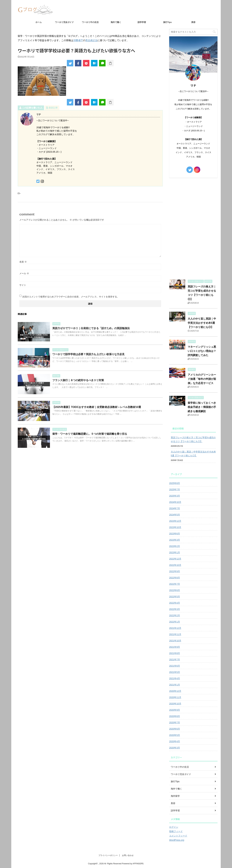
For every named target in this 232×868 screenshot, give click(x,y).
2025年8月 (175, 483)
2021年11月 (175, 634)
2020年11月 (175, 697)
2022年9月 (175, 571)
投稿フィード (176, 831)
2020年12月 (175, 691)
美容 (193, 22)
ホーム (39, 22)
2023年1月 (175, 552)
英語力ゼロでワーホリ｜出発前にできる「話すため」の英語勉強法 (91, 328)
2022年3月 (175, 609)
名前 (23, 262)
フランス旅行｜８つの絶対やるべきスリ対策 (78, 380)
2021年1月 (175, 685)
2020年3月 (175, 748)
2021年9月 (175, 647)
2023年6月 (175, 534)
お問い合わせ (128, 855)
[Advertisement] (193, 228)
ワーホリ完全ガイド (64, 22)
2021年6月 (175, 666)
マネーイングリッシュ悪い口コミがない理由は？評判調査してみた (202, 351)
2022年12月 (175, 559)
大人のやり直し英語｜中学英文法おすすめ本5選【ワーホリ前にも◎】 (202, 323)
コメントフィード (178, 836)
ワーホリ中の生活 (90, 22)
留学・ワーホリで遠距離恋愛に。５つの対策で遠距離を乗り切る (90, 434)
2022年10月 (175, 565)
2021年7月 (175, 660)
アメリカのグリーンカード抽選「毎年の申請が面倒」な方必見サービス (202, 379)
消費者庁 (78, 40)
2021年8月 (175, 653)
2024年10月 (175, 502)
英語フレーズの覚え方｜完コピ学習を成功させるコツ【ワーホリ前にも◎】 (193, 439)
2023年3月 (175, 540)
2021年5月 (175, 672)
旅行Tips (167, 22)
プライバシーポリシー (108, 855)
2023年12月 (175, 521)
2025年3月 (175, 496)
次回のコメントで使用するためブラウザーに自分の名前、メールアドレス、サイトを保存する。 (71, 297)
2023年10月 (175, 527)
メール (24, 273)
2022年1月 (175, 622)
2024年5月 (175, 515)
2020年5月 (175, 735)
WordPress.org (177, 840)
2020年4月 (175, 741)
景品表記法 (91, 40)
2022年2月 (175, 615)
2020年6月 (175, 729)
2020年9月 (175, 710)
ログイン (174, 827)
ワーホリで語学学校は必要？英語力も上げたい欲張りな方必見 (88, 354)
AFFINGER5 (138, 864)
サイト (23, 285)
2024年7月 (175, 508)
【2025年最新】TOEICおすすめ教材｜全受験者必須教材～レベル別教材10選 (97, 407)
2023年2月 (175, 546)
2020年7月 (175, 722)
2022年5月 (175, 597)
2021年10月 (175, 641)
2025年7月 (175, 489)
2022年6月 (175, 590)
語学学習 (142, 22)
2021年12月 (175, 628)
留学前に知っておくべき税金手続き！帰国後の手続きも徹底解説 (202, 407)
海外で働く (116, 22)
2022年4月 (175, 603)
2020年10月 (175, 704)
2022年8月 (175, 578)
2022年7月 (175, 584)
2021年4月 (175, 678)
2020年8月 (175, 716)
